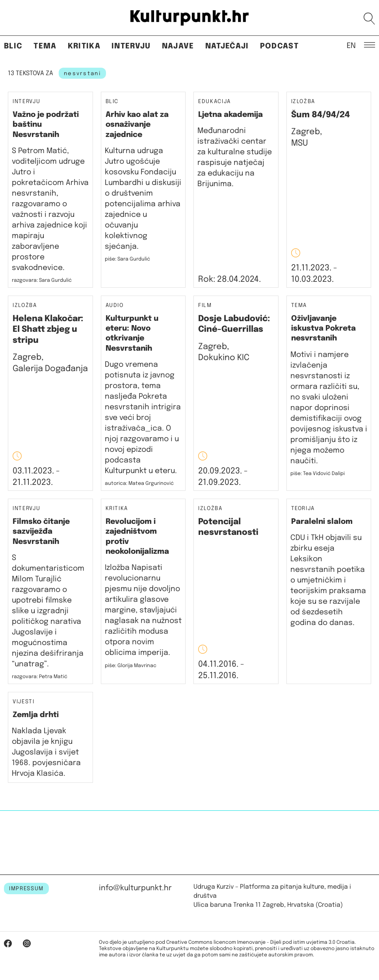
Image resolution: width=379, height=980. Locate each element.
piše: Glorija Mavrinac (131, 666)
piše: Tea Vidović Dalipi (318, 474)
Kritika (84, 46)
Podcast (279, 46)
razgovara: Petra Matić (40, 677)
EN (351, 45)
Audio (115, 305)
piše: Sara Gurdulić (127, 259)
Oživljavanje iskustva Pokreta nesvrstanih (323, 329)
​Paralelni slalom (322, 522)
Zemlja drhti (36, 715)
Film (205, 306)
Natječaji (227, 46)
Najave (178, 46)
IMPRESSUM (26, 889)
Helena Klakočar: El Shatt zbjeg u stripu (48, 330)
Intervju (131, 46)
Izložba (303, 102)
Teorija (303, 509)
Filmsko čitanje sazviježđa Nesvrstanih (41, 532)
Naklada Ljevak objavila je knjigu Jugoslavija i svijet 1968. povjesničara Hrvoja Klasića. (46, 752)
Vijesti (24, 702)
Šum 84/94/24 (320, 115)
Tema (45, 46)
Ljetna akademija (230, 115)
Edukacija (215, 102)
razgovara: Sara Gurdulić (42, 280)
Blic (13, 46)
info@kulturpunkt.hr (135, 888)
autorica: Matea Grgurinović (139, 484)
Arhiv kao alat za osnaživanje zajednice (137, 125)
